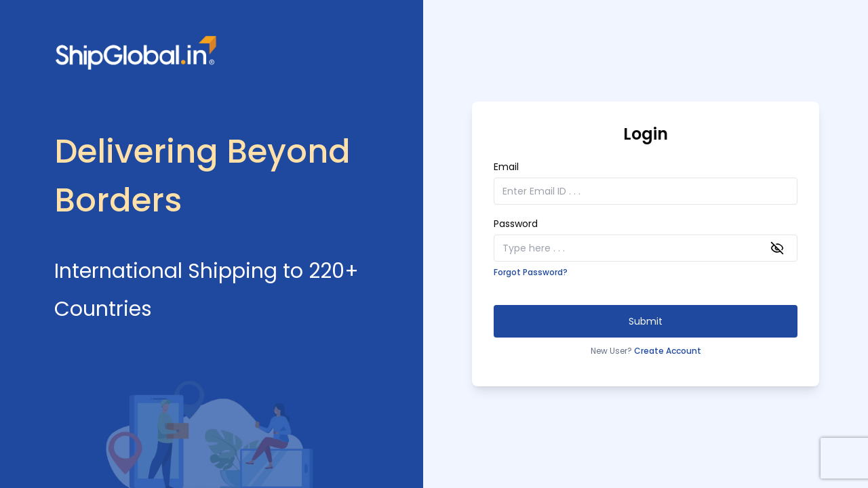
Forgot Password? (531, 272)
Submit (646, 321)
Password (516, 224)
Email (506, 167)
